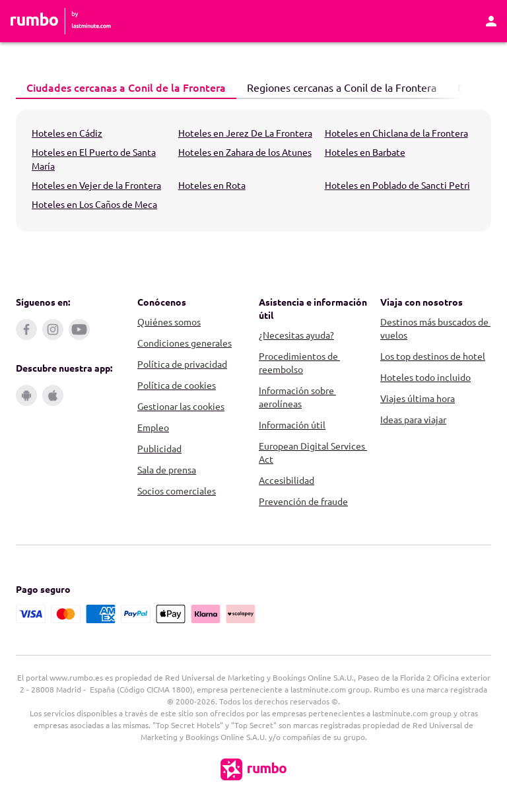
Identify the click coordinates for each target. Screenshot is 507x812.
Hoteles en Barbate (365, 152)
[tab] (126, 88)
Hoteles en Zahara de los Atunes (245, 152)
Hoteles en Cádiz (67, 133)
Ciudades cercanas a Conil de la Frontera (121, 87)
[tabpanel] (253, 171)
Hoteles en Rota (212, 185)
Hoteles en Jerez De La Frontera (245, 133)
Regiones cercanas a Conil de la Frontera (336, 86)
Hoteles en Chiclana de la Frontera (396, 133)
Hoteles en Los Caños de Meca (94, 204)
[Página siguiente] (478, 88)
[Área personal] (491, 21)
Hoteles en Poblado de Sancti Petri (397, 185)
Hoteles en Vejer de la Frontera (96, 185)
